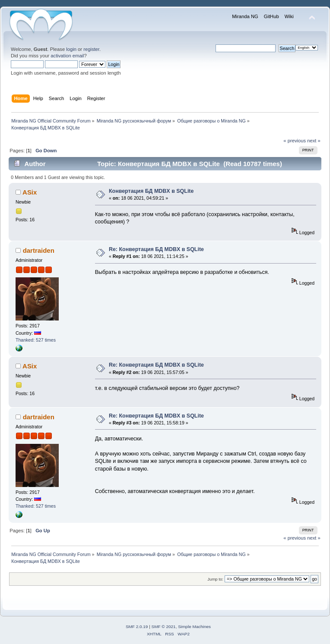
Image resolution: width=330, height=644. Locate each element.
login (71, 49)
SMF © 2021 (164, 627)
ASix (30, 192)
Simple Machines (194, 627)
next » (314, 141)
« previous (295, 141)
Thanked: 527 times (36, 340)
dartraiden (39, 250)
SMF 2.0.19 (137, 627)
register (91, 49)
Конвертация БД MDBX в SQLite (151, 191)
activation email (67, 56)
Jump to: (215, 579)
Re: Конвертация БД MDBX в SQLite (156, 249)
